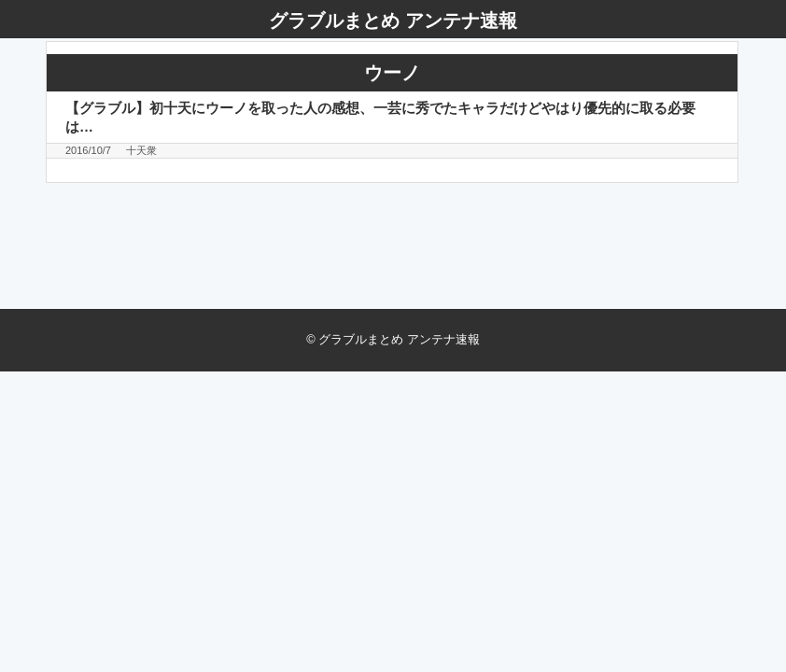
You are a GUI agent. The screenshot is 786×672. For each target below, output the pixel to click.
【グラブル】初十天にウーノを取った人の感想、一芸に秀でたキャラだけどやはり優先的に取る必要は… (380, 117)
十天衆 (141, 150)
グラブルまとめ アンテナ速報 (393, 21)
